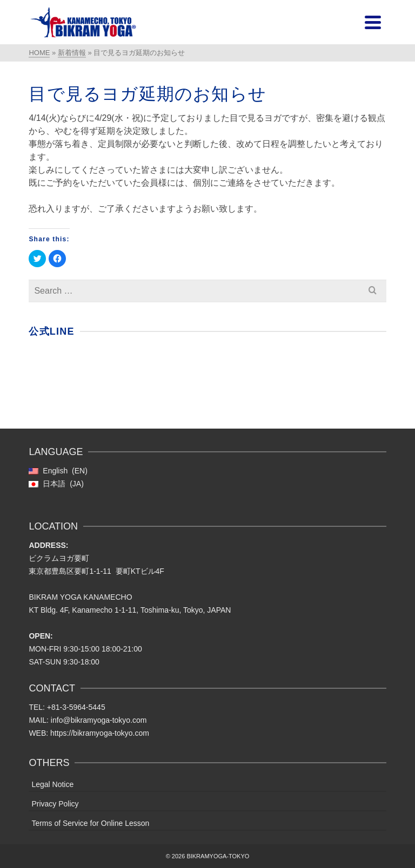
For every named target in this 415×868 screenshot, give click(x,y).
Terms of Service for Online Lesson (90, 823)
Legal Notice (52, 784)
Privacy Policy (55, 804)
